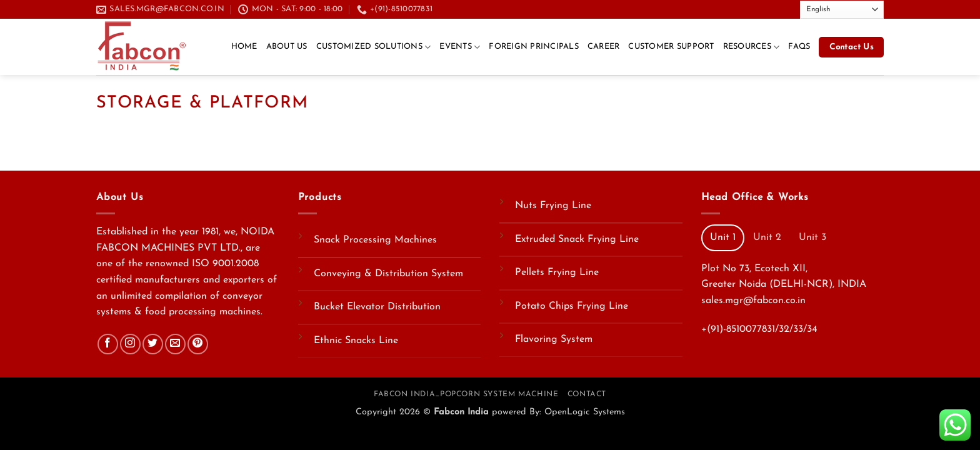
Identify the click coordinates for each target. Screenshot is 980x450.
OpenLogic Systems (585, 412)
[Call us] (759, 9)
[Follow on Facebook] (724, 9)
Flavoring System (554, 339)
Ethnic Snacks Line (356, 341)
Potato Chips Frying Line (572, 306)
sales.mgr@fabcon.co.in (753, 301)
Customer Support (671, 47)
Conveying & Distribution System (388, 274)
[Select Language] (842, 10)
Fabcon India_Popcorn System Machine (466, 394)
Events (460, 47)
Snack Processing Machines (375, 240)
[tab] (723, 237)
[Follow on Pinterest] (198, 344)
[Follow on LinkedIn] (771, 9)
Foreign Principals (534, 47)
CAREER (604, 47)
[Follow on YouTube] (784, 9)
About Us (287, 47)
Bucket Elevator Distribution (377, 307)
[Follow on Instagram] (130, 344)
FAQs (799, 47)
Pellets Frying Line (557, 272)
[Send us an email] (747, 9)
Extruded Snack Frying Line (577, 239)
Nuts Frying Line (553, 206)
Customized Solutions (374, 47)
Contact (587, 394)
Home (244, 47)
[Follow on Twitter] (736, 9)
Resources (752, 47)
